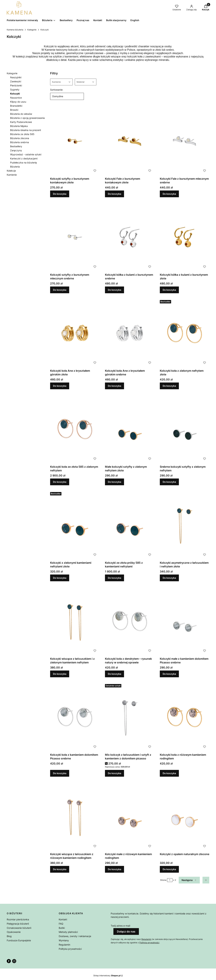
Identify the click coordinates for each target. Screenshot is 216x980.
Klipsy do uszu (18, 102)
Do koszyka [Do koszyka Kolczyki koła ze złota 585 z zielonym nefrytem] (60, 482)
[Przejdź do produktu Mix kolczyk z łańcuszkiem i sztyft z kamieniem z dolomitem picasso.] (130, 717)
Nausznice (16, 98)
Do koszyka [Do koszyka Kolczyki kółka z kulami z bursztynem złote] (169, 290)
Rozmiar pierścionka (18, 919)
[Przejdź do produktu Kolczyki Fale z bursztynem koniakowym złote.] (130, 141)
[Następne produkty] (189, 880)
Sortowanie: (57, 90)
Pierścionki (16, 85)
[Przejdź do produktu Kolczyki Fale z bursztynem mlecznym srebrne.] (185, 141)
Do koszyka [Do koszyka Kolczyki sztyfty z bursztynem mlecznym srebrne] (60, 290)
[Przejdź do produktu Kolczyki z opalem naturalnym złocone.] (185, 816)
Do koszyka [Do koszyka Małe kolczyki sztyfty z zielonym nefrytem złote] (114, 482)
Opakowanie (14, 932)
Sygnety (15, 89)
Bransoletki (16, 106)
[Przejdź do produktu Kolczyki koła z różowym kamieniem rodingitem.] (185, 717)
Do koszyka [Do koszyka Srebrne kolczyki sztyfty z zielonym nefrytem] (169, 482)
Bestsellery (16, 146)
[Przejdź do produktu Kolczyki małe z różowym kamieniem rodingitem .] (130, 816)
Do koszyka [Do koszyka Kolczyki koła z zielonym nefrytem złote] (169, 386)
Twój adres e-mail (120, 926)
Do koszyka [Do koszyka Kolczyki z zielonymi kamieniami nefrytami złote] (60, 578)
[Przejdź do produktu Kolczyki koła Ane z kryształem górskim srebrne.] (130, 333)
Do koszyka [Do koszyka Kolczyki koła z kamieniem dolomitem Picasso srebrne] (60, 773)
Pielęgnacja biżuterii (18, 924)
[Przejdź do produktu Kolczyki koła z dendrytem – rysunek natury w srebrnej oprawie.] (130, 621)
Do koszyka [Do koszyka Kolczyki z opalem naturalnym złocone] (169, 869)
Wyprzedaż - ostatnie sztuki (26, 154)
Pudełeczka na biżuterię (23, 163)
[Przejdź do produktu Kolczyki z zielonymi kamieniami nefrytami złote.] (75, 525)
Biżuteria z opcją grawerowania (27, 118)
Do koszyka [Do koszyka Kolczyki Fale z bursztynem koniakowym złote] (114, 194)
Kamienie (12, 175)
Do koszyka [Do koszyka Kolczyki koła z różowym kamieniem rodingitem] (169, 773)
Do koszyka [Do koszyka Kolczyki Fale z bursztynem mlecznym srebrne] (169, 194)
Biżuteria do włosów (21, 114)
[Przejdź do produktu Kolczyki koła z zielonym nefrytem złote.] (185, 333)
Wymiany (64, 940)
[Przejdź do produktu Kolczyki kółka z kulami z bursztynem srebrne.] (130, 237)
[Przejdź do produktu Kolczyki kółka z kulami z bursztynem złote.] (185, 237)
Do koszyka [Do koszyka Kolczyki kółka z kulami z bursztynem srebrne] (114, 290)
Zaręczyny (16, 150)
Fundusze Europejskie (19, 940)
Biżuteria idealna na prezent (26, 130)
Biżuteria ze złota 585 (22, 134)
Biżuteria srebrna (19, 142)
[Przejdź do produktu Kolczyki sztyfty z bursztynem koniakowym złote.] (75, 141)
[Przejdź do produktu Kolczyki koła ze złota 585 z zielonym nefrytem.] (75, 429)
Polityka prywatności (70, 949)
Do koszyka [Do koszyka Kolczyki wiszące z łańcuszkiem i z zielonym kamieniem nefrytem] (60, 674)
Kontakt (63, 919)
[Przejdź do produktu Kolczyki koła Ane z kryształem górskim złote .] (75, 333)
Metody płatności (68, 932)
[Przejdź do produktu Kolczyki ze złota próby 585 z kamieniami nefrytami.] (130, 525)
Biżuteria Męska (19, 126)
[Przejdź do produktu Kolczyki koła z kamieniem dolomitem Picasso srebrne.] (75, 717)
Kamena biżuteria (15, 30)
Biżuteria (15, 167)
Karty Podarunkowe (21, 122)
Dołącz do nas (126, 931)
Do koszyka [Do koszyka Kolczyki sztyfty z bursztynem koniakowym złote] (60, 194)
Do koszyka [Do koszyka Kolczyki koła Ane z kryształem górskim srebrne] (114, 386)
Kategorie (32, 30)
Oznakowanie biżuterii (19, 928)
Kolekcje (11, 171)
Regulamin (64, 945)
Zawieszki (16, 81)
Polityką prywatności (149, 943)
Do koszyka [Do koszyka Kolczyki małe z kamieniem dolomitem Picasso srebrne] (169, 674)
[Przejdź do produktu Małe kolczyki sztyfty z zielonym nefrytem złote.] (130, 429)
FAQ (61, 924)
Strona (163, 880)
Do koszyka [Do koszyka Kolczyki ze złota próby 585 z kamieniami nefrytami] (114, 578)
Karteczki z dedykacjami (24, 158)
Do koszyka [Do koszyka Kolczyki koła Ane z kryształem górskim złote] (60, 386)
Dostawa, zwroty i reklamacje (75, 936)
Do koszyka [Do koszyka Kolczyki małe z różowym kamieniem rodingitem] (114, 869)
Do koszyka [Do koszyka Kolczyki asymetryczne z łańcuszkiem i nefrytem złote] (169, 578)
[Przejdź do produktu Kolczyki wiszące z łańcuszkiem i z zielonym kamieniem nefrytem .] (75, 621)
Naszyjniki (16, 77)
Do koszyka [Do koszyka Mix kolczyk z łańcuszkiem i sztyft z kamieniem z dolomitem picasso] (114, 773)
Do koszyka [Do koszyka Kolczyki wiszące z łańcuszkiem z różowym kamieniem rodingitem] (60, 869)
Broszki (14, 110)
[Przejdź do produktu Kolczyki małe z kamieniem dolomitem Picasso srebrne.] (185, 621)
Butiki (62, 928)
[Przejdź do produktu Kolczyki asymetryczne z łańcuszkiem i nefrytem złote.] (185, 525)
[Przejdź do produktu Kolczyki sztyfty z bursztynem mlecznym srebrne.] (75, 237)
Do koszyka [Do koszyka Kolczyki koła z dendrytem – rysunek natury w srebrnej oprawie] (114, 674)
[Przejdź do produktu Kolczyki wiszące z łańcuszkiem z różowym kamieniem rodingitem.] (75, 816)
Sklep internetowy (107, 976)
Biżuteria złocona (20, 138)
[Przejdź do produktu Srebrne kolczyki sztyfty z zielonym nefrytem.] (185, 429)
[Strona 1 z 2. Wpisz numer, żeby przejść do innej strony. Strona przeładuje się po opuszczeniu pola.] (170, 880)
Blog (9, 936)
